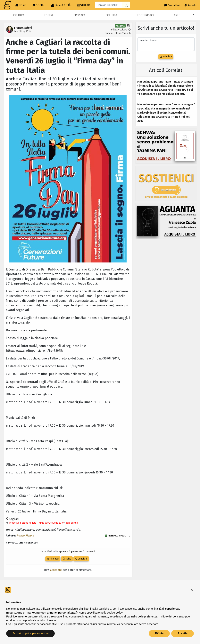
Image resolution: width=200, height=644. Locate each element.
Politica (111, 15)
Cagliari (14, 519)
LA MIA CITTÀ (61, 5)
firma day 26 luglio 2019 (51, 523)
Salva (67, 559)
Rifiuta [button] (159, 633)
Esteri (49, 15)
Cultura (19, 15)
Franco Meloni (25, 536)
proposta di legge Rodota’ (23, 523)
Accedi (190, 5)
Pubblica (166, 57)
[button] (192, 590)
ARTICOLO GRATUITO (118, 536)
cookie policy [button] (115, 613)
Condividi (81, 559)
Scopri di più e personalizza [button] (30, 633)
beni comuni (72, 523)
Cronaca (79, 15)
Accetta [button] (183, 633)
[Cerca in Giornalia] (126, 5)
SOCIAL (39, 5)
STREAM (83, 5)
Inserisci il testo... (166, 44)
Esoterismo (146, 15)
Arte (177, 15)
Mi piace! (53, 559)
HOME (21, 5)
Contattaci (172, 5)
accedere (56, 570)
